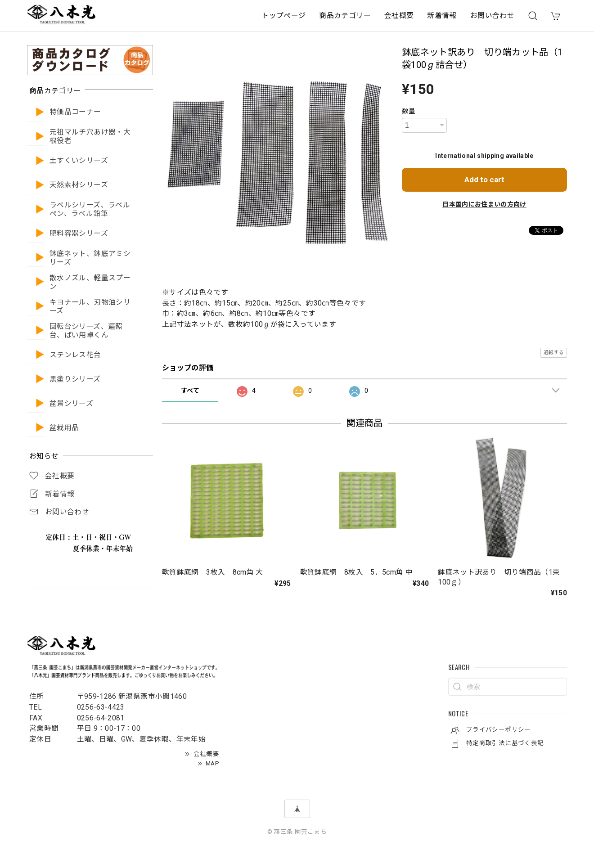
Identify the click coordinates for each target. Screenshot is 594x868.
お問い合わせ (492, 16)
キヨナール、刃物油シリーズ (90, 307)
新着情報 (442, 16)
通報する (554, 353)
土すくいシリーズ (79, 161)
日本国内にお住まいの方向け (484, 204)
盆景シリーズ (71, 404)
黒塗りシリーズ (75, 379)
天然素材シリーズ (79, 185)
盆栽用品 (64, 428)
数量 (409, 111)
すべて (190, 391)
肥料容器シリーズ (79, 234)
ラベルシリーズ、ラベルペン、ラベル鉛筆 (90, 209)
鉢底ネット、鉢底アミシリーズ (90, 258)
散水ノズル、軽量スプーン (90, 282)
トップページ (283, 16)
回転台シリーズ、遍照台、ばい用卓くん (86, 331)
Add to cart (484, 180)
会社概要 (399, 16)
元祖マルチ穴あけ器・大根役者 (90, 137)
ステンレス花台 (75, 355)
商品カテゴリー (345, 16)
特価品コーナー (75, 112)
